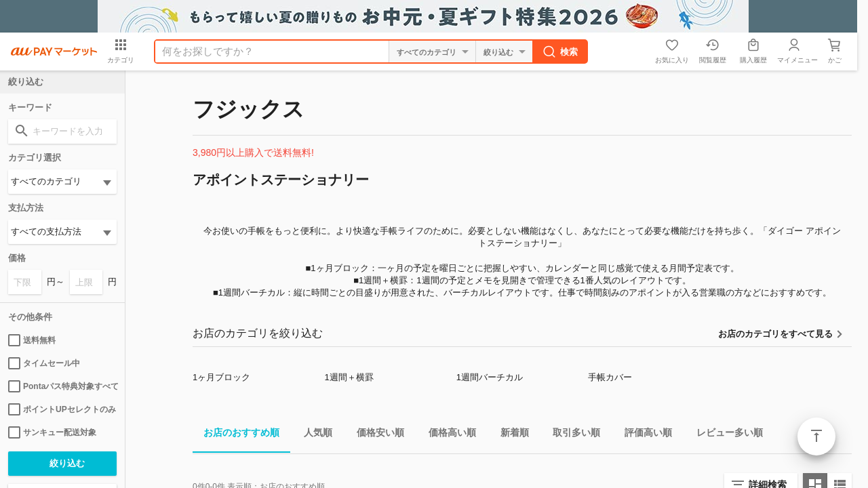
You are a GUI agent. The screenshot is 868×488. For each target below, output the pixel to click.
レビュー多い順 (724, 435)
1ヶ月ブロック (221, 377)
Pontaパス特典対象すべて (62, 386)
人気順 (313, 435)
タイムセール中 (44, 363)
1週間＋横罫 (349, 377)
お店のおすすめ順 (236, 435)
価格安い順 (375, 435)
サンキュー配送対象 (52, 432)
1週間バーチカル (490, 377)
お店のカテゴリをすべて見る (775, 334)
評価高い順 (643, 435)
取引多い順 (571, 435)
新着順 (509, 435)
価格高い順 (447, 435)
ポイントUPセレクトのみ (62, 409)
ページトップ (816, 436)
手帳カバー (610, 377)
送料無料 (32, 340)
